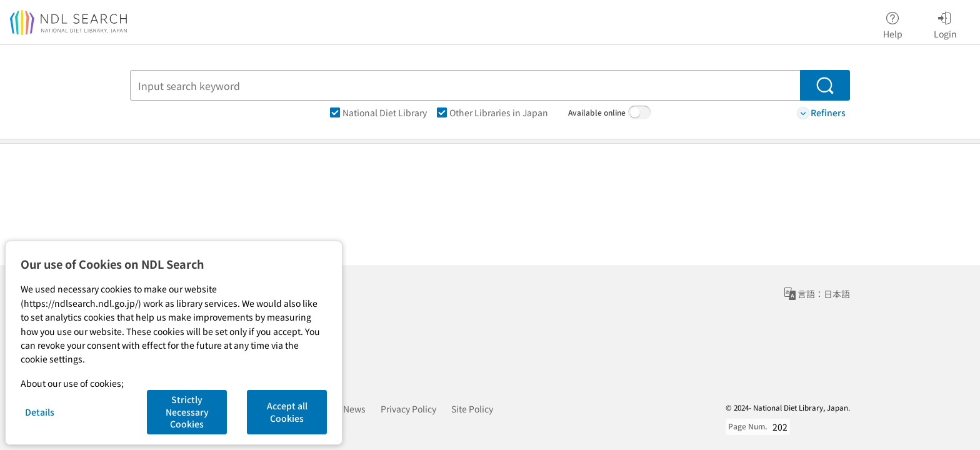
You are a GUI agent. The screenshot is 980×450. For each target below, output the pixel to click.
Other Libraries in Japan (492, 112)
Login (945, 23)
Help (893, 23)
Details (40, 412)
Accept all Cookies (287, 412)
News (354, 409)
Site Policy (472, 409)
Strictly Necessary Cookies (187, 412)
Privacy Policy (408, 409)
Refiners (821, 113)
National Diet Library (378, 112)
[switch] (639, 112)
